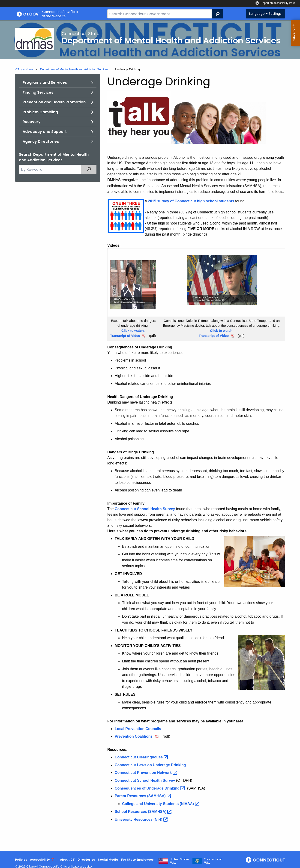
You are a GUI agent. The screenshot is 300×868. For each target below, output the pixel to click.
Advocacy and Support (45, 132)
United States (180, 861)
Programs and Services (45, 82)
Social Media (108, 860)
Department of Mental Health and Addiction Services (74, 69)
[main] (150, 436)
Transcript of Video (125, 336)
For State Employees (137, 860)
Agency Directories (41, 142)
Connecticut (213, 861)
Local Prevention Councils (138, 729)
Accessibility (40, 860)
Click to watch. (133, 331)
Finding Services (38, 92)
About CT (67, 860)
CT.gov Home (24, 69)
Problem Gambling (40, 112)
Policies (21, 860)
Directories (86, 860)
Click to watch (221, 331)
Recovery (32, 122)
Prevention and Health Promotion (54, 102)
